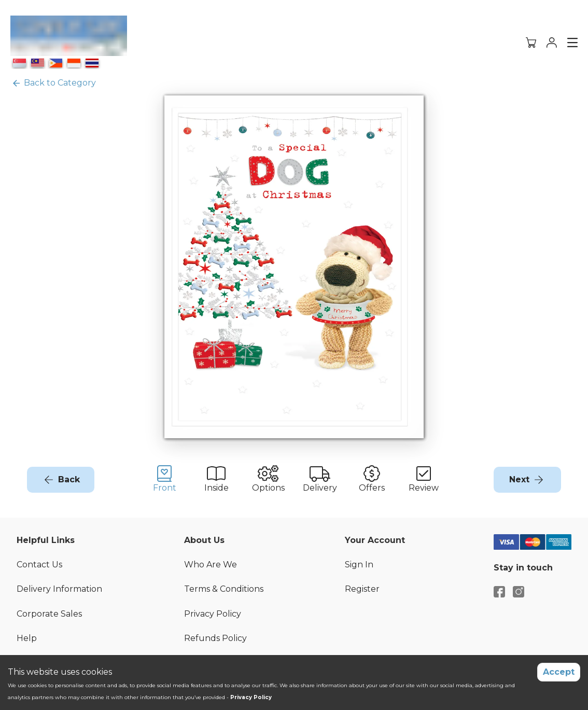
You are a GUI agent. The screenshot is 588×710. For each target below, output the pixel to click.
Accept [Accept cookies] (559, 672)
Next (519, 479)
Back (69, 479)
